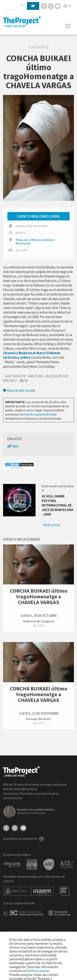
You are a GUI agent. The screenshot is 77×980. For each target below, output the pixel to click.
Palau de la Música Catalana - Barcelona (36, 241)
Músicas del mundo (19, 390)
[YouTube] (23, 828)
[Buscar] (22, 5)
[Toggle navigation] (68, 26)
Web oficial (52, 525)
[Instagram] (51, 6)
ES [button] (66, 6)
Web (13, 446)
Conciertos (38, 47)
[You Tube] (57, 6)
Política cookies (38, 971)
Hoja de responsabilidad (40, 414)
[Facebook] (44, 6)
